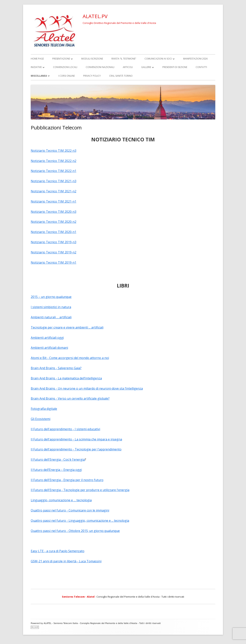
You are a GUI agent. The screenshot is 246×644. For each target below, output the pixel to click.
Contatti (201, 67)
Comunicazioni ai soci (158, 59)
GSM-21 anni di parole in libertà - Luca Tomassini (66, 561)
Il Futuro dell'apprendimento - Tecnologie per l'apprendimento (76, 449)
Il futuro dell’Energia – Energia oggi (56, 470)
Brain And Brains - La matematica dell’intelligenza (66, 378)
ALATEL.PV (95, 16)
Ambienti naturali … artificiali (51, 317)
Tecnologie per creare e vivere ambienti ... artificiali (67, 327)
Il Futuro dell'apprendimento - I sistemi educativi (65, 429)
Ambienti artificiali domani (49, 348)
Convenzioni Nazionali (100, 67)
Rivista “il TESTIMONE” (124, 59)
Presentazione (61, 59)
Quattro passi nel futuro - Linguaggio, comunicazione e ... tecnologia (80, 521)
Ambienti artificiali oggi (47, 338)
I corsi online (66, 76)
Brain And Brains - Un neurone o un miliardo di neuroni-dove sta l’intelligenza (87, 388)
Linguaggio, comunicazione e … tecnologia (61, 500)
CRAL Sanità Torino (121, 76)
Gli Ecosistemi (41, 419)
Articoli (128, 67)
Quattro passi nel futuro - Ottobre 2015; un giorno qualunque (75, 531)
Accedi (35, 627)
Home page (37, 59)
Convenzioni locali (65, 67)
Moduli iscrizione (92, 59)
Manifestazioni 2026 (195, 59)
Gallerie (146, 67)
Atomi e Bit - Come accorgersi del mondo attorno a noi (70, 358)
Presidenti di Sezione (175, 67)
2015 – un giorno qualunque (51, 297)
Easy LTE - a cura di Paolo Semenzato (58, 551)
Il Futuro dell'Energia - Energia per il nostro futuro (67, 480)
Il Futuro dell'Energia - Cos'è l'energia (58, 460)
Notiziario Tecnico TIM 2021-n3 (54, 181)
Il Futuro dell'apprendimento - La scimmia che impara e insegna (76, 439)
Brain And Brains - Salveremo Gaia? (56, 368)
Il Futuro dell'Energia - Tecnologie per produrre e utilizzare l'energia (80, 490)
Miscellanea (39, 76)
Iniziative (36, 67)
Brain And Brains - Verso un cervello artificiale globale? (70, 398)
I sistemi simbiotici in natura (51, 307)
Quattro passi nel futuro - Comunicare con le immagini (70, 510)
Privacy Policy (92, 76)
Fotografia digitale (44, 409)
